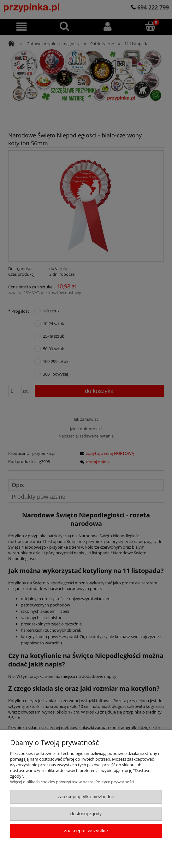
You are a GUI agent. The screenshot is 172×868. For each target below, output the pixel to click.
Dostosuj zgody (86, 814)
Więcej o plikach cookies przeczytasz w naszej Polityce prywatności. (73, 782)
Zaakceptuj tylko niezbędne (86, 796)
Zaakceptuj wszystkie (86, 831)
